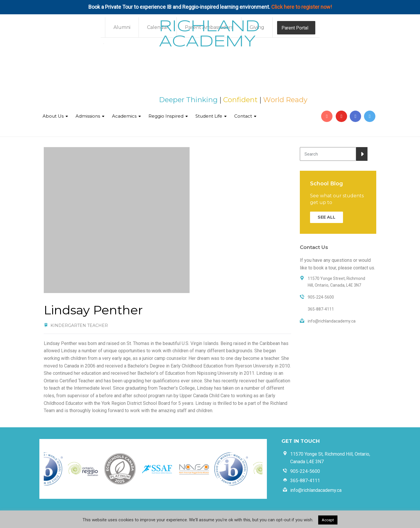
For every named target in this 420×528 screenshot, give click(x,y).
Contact (243, 116)
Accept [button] (328, 520)
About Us (53, 116)
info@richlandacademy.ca (316, 490)
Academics (124, 116)
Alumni (122, 27)
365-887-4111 (305, 481)
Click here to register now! (302, 7)
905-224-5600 (305, 471)
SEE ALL (327, 217)
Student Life (209, 116)
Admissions (88, 116)
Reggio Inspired (166, 116)
